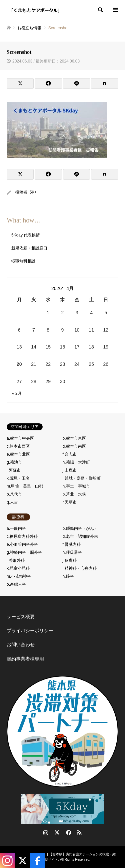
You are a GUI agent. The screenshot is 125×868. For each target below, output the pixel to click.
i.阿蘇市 (14, 470)
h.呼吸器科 (72, 552)
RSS (79, 832)
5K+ (33, 192)
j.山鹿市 (70, 470)
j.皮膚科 (70, 560)
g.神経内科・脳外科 (24, 552)
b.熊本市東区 (74, 438)
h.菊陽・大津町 (76, 462)
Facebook (68, 832)
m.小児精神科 (19, 576)
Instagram (46, 832)
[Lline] (76, 83)
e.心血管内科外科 (22, 544)
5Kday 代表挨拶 (25, 235)
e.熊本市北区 (18, 454)
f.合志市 (70, 454)
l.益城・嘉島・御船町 (82, 478)
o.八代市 (14, 494)
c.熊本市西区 (18, 446)
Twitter (57, 832)
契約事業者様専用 (25, 659)
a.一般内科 (16, 528)
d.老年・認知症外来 (80, 536)
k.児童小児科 (18, 568)
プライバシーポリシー (30, 631)
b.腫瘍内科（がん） (80, 528)
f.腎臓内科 (72, 544)
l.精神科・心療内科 (80, 568)
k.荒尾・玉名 (18, 478)
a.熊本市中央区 (20, 438)
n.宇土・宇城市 (76, 486)
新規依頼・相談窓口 (29, 248)
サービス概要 (21, 617)
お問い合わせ (21, 645)
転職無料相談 (23, 261)
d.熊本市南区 (74, 446)
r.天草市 (70, 502)
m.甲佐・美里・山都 (25, 486)
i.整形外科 (16, 560)
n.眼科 (68, 576)
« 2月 (17, 393)
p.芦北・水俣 (74, 494)
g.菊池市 (14, 462)
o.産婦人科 (16, 584)
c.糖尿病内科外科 (22, 536)
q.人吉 (12, 502)
